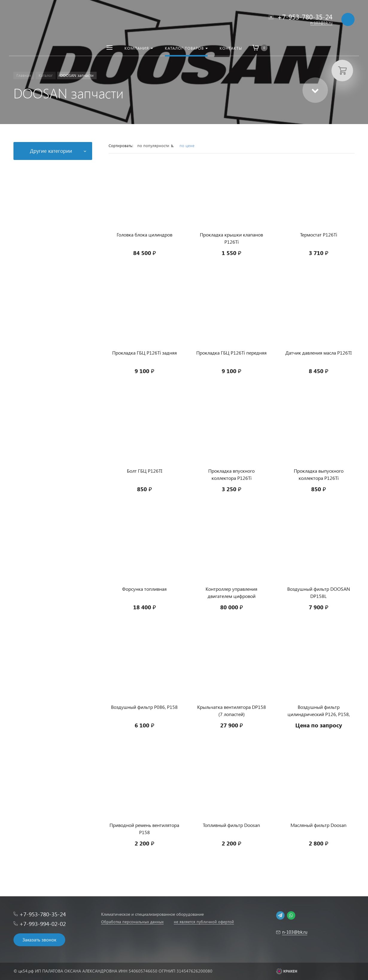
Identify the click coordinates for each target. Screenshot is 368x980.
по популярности (154, 145)
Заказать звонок (39, 940)
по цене (187, 145)
